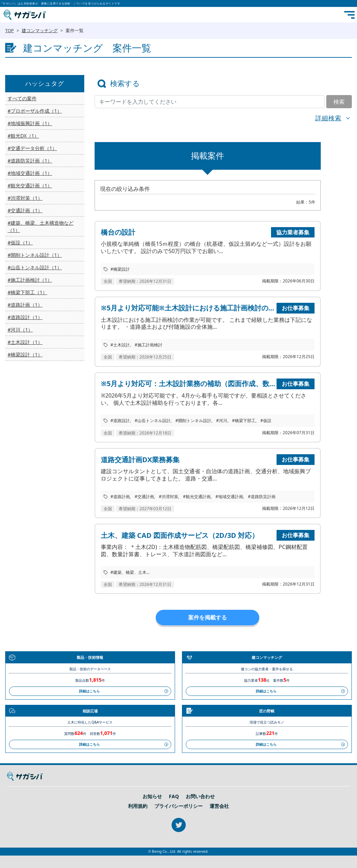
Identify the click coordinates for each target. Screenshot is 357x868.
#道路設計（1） (25, 317)
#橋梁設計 (120, 269)
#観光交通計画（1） (30, 185)
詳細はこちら (89, 691)
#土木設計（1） (25, 342)
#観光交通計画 (197, 497)
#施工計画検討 (148, 345)
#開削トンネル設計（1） (35, 255)
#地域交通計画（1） (30, 173)
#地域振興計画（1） (30, 123)
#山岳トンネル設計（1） (35, 267)
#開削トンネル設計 (193, 421)
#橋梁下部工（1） (27, 292)
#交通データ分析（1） (32, 148)
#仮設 (266, 421)
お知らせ (152, 796)
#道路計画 (120, 497)
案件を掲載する (208, 617)
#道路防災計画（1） (30, 161)
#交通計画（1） (25, 210)
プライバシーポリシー (178, 806)
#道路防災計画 (262, 497)
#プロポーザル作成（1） (35, 111)
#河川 (222, 421)
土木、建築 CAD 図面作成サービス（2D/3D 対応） (180, 535)
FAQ (174, 796)
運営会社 (219, 806)
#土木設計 (120, 345)
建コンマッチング (40, 30)
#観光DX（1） (23, 136)
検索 (339, 102)
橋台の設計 (118, 232)
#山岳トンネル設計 (153, 421)
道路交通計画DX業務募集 (140, 460)
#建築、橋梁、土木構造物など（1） (41, 226)
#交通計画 (144, 497)
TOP (9, 30)
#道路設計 (120, 421)
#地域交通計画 (229, 497)
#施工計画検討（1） (30, 280)
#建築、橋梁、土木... (130, 572)
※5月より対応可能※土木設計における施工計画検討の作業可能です (188, 308)
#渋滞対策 (168, 497)
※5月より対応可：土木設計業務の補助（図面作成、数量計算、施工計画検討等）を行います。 (188, 384)
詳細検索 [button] (328, 118)
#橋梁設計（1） (25, 354)
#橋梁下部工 (244, 421)
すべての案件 (22, 98)
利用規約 (138, 806)
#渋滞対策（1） (25, 198)
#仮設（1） (20, 242)
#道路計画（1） (25, 305)
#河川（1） (20, 330)
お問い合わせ (200, 796)
